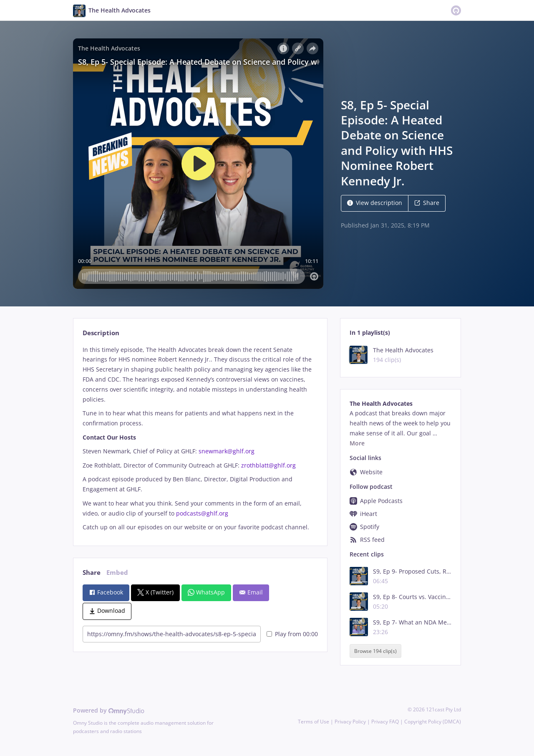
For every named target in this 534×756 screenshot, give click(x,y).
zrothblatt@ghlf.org (268, 465)
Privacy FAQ (385, 722)
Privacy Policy (350, 722)
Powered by (109, 710)
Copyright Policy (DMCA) (433, 722)
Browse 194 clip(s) (375, 651)
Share (427, 203)
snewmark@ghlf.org (227, 451)
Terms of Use (314, 722)
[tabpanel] (200, 439)
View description (375, 203)
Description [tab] (101, 333)
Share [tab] (92, 573)
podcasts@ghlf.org (202, 513)
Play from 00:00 (292, 634)
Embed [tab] (117, 573)
